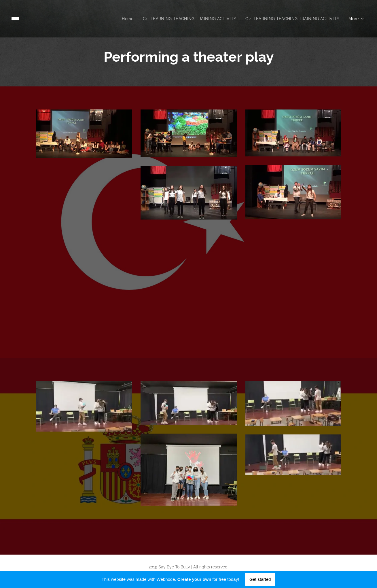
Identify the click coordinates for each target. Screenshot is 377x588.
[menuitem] (121, 19)
